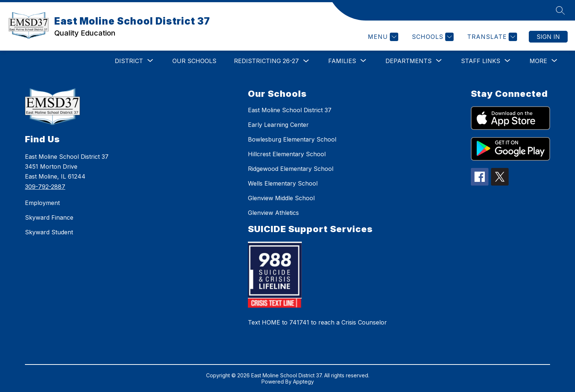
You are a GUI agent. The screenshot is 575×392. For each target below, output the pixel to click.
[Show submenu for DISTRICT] (129, 61)
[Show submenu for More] (538, 61)
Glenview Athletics (273, 213)
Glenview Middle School (281, 198)
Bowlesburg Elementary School (292, 139)
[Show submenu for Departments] (409, 61)
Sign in (548, 37)
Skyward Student (49, 232)
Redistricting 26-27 (266, 61)
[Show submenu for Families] (342, 61)
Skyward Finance (49, 217)
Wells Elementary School (283, 183)
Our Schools (194, 61)
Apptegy (303, 382)
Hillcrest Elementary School (287, 154)
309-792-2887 (45, 187)
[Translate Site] (491, 37)
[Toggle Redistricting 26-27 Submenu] (306, 61)
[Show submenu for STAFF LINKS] (481, 61)
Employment (42, 203)
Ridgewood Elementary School (291, 169)
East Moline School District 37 (290, 110)
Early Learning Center (278, 125)
